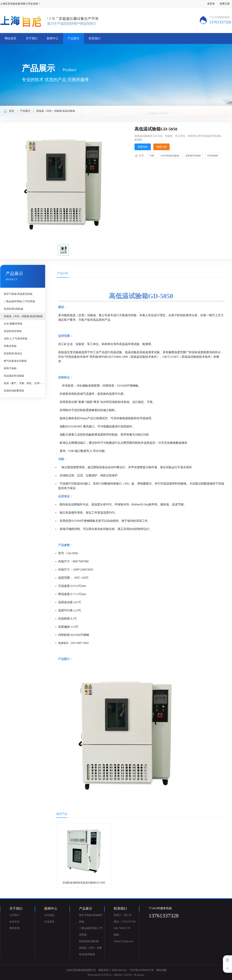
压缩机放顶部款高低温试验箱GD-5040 (84, 883)
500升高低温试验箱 (170, 156)
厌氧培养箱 (10, 346)
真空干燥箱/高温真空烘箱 (18, 294)
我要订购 (161, 147)
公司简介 (14, 915)
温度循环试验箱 (193, 156)
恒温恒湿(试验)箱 (14, 309)
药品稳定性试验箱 (14, 376)
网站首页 (11, 38)
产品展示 (74, 38)
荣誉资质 (14, 928)
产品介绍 (63, 273)
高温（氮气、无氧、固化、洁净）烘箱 (24, 383)
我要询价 (143, 147)
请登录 (211, 4)
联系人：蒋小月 (123, 915)
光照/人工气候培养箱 (16, 339)
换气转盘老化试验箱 (15, 361)
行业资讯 (49, 922)
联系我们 (95, 38)
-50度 (152, 156)
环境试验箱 (213, 156)
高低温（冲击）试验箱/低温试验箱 (56, 111)
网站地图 (161, 970)
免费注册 (225, 4)
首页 (9, 111)
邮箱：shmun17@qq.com (123, 938)
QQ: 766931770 (122, 928)
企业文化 (14, 922)
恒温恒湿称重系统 (14, 391)
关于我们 (32, 38)
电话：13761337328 (125, 922)
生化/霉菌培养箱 (13, 324)
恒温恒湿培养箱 (13, 331)
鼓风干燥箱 (10, 368)
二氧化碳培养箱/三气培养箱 (19, 301)
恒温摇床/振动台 (13, 353)
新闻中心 (53, 38)
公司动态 (49, 915)
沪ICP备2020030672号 (142, 970)
